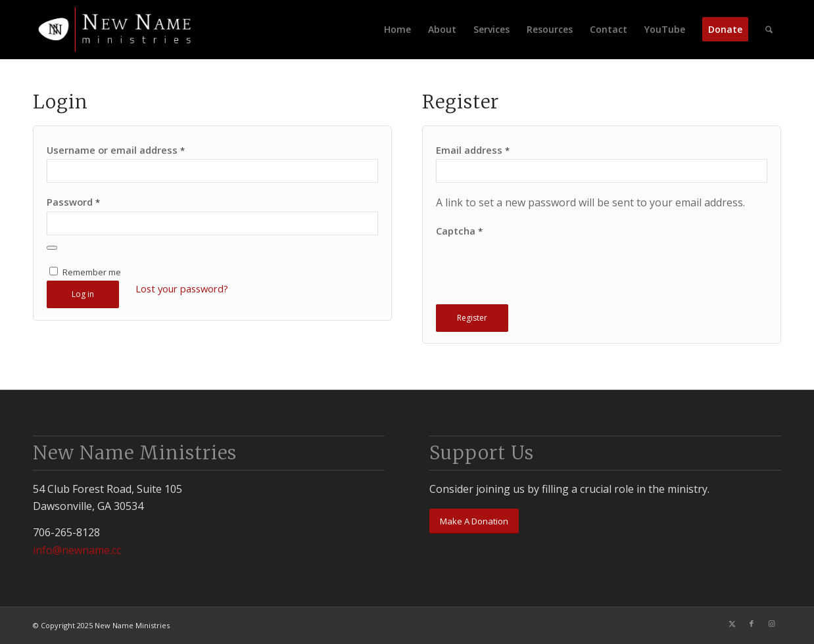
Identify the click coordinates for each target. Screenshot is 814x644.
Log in (83, 294)
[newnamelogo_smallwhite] (119, 30)
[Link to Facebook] (752, 624)
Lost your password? (182, 288)
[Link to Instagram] (771, 624)
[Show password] (52, 248)
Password (73, 202)
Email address (473, 150)
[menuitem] (397, 30)
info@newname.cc (77, 550)
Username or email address (116, 150)
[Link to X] (732, 624)
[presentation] (536, 274)
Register (472, 318)
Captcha (459, 231)
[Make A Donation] (474, 521)
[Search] (769, 30)
